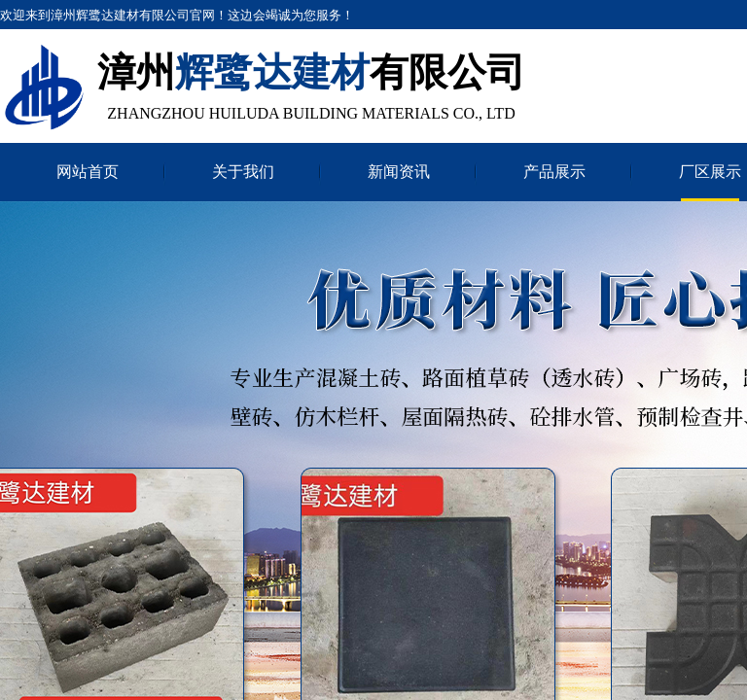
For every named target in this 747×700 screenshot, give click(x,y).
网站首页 (88, 172)
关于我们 (243, 172)
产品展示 (554, 172)
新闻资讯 (399, 172)
